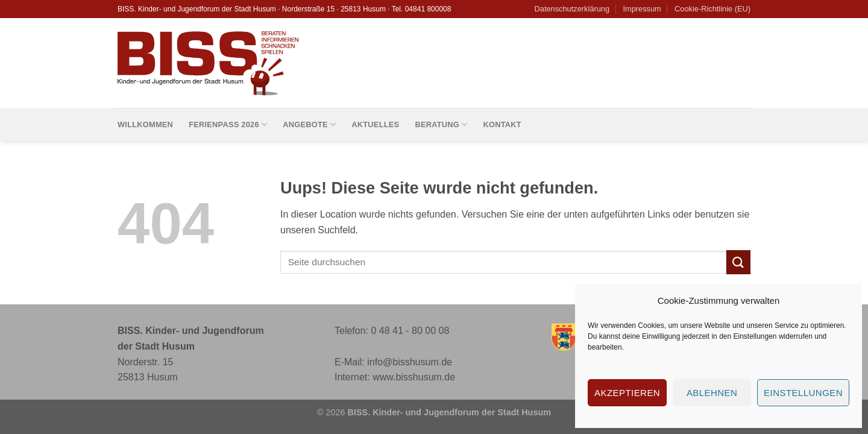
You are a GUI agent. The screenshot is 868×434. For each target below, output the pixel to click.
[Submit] (738, 262)
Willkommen (145, 124)
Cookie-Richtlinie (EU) (712, 9)
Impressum (642, 9)
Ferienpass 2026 (228, 124)
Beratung (441, 124)
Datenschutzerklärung (572, 9)
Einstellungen (755, 336)
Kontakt (502, 124)
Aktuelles (375, 124)
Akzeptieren (627, 393)
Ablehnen (712, 393)
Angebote (309, 124)
